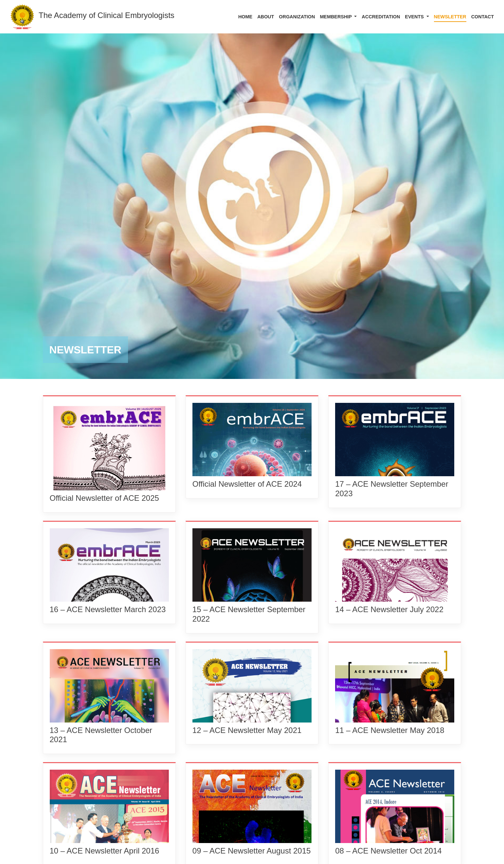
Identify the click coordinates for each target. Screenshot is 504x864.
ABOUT (266, 17)
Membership (336, 17)
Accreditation (381, 17)
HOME (245, 17)
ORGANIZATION (297, 17)
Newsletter (450, 17)
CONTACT (483, 17)
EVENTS (415, 17)
